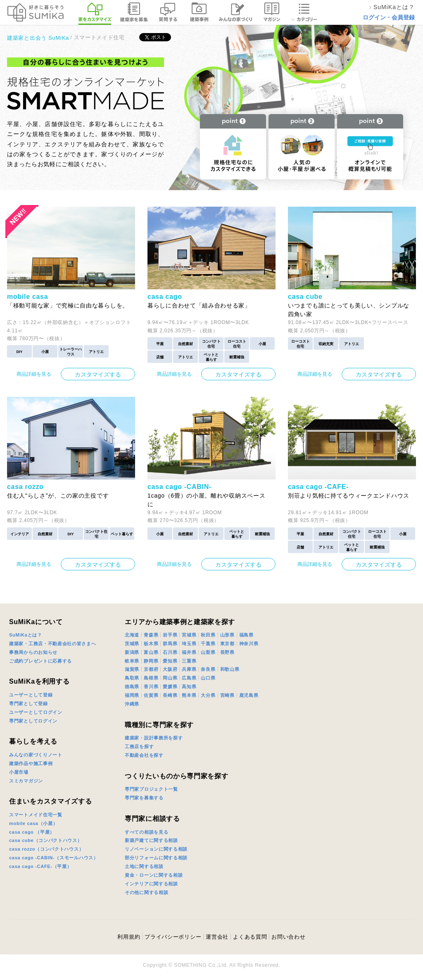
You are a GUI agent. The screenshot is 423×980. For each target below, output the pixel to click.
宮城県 (189, 635)
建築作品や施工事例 (31, 763)
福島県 (246, 635)
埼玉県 (189, 644)
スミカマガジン (26, 781)
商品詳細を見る (34, 374)
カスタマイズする (98, 374)
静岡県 (151, 661)
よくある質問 (250, 937)
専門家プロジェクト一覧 (151, 789)
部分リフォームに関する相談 (156, 858)
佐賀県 (151, 695)
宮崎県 (227, 695)
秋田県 (208, 635)
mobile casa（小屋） (33, 823)
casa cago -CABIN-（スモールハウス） (54, 858)
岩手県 (170, 635)
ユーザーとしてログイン (36, 712)
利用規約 (129, 937)
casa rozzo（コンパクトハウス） (46, 849)
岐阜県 (132, 661)
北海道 (132, 635)
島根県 (151, 678)
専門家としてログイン (33, 721)
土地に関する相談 (144, 866)
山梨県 (208, 652)
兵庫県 (189, 669)
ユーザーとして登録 (31, 695)
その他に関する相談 (146, 892)
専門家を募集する (144, 798)
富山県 (151, 652)
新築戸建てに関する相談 (151, 840)
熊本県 (189, 695)
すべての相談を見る (146, 832)
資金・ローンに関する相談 (154, 875)
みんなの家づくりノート (36, 755)
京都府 (151, 669)
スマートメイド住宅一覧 (36, 815)
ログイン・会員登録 (389, 17)
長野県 (227, 652)
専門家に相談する (152, 819)
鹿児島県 (249, 695)
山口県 (208, 678)
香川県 (151, 687)
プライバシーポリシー (173, 937)
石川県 (170, 652)
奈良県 (208, 669)
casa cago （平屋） (32, 832)
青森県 (151, 635)
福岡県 (132, 695)
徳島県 (132, 687)
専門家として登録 (29, 703)
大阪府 (170, 669)
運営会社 (217, 937)
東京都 (227, 644)
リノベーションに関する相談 (156, 849)
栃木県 (151, 644)
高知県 (189, 687)
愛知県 (170, 661)
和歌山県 (230, 669)
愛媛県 (170, 687)
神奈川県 (249, 644)
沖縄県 (132, 704)
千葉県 (208, 644)
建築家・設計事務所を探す (154, 738)
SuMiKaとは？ (26, 635)
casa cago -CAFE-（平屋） (40, 866)
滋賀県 (132, 669)
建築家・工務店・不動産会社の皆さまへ (53, 644)
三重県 (189, 661)
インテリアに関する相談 (151, 884)
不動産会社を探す (144, 755)
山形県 (227, 635)
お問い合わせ (288, 937)
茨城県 (132, 644)
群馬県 (170, 644)
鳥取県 (132, 678)
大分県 (208, 695)
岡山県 (170, 678)
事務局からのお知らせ (33, 652)
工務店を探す (139, 746)
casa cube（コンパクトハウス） (46, 840)
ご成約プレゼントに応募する (40, 661)
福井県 (189, 652)
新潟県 (132, 652)
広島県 (189, 678)
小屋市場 (19, 772)
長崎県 (170, 695)
